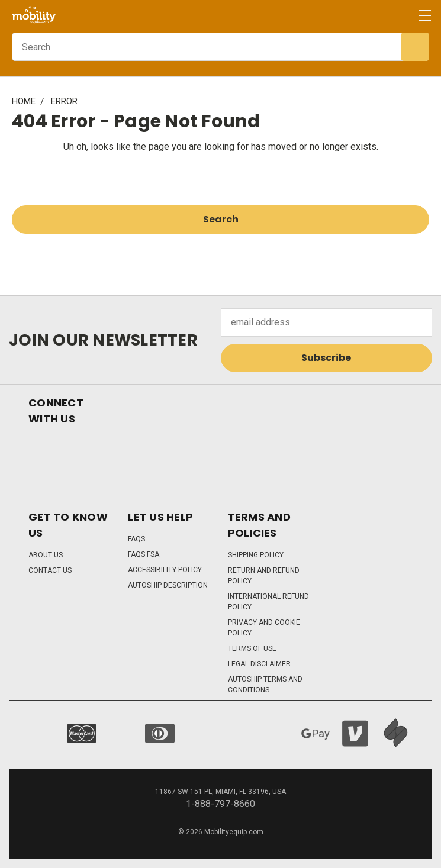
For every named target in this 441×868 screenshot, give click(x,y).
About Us (46, 555)
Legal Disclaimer (259, 664)
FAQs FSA (144, 554)
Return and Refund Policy (264, 576)
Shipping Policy (256, 555)
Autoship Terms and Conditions (265, 685)
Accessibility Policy (165, 570)
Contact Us (50, 570)
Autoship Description (168, 585)
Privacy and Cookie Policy (264, 628)
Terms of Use (252, 648)
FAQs (136, 539)
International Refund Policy (268, 602)
